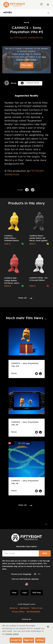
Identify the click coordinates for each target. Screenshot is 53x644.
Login (25, 593)
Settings (40, 640)
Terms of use (37, 608)
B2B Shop (37, 593)
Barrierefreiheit (33, 612)
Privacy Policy (18, 612)
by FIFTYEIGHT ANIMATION (27, 38)
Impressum (24, 608)
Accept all (16, 640)
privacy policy (12, 634)
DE (35, 574)
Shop (14, 593)
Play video (27, 65)
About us (14, 608)
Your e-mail (10, 554)
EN (39, 574)
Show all (23, 298)
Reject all (29, 640)
